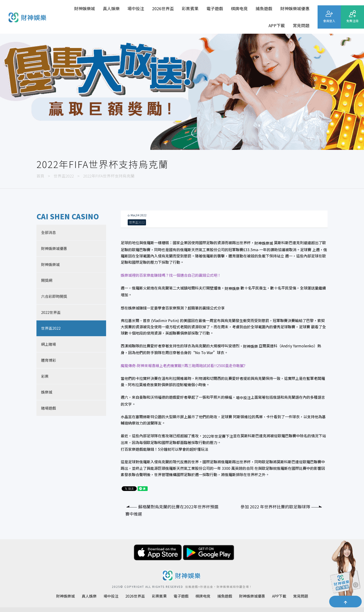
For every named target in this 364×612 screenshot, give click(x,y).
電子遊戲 (215, 8)
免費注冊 (352, 21)
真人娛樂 (111, 8)
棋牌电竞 (239, 8)
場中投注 (136, 8)
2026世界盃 (163, 8)
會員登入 (329, 21)
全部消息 (49, 232)
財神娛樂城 (84, 8)
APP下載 (277, 25)
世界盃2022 (64, 176)
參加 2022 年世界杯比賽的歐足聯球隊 (281, 507)
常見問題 (301, 25)
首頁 (40, 176)
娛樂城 (47, 392)
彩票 (45, 376)
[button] (345, 602)
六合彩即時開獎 (54, 296)
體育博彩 (49, 360)
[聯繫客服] (344, 571)
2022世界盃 (51, 312)
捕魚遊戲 (264, 8)
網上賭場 (49, 344)
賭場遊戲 (49, 408)
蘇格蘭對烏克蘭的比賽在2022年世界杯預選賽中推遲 (172, 510)
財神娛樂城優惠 (295, 8)
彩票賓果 (190, 8)
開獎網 (47, 280)
